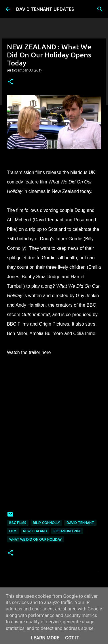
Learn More (45, 638)
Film (13, 531)
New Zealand (35, 531)
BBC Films (18, 523)
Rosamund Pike (67, 531)
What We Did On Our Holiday (35, 539)
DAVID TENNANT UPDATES (45, 9)
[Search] (100, 9)
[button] (10, 82)
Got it (72, 638)
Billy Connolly (46, 523)
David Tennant (80, 523)
